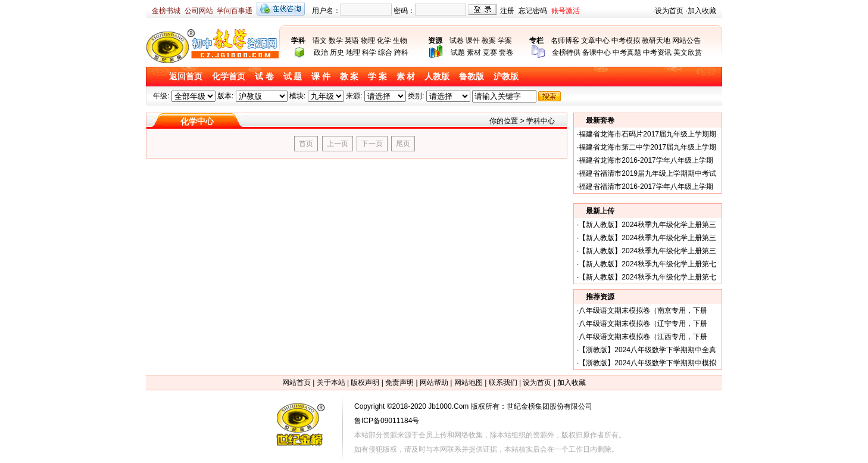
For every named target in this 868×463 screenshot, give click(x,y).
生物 (400, 41)
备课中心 (597, 52)
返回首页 (186, 77)
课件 (473, 41)
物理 (368, 41)
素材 (474, 52)
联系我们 (503, 383)
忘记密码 (533, 11)
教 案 (349, 77)
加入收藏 (702, 11)
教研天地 (656, 41)
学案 (505, 41)
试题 (458, 52)
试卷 (457, 41)
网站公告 (686, 41)
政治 (321, 52)
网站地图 (469, 383)
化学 (384, 41)
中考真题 (627, 52)
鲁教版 (472, 77)
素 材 (406, 77)
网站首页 (296, 383)
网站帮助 (434, 383)
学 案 (377, 77)
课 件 (321, 77)
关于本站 (331, 383)
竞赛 (490, 52)
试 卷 (264, 77)
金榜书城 (166, 11)
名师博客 (565, 41)
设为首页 (669, 11)
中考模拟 (626, 41)
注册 (507, 11)
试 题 (293, 77)
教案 (489, 41)
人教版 (437, 77)
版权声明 (365, 383)
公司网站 (199, 11)
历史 (337, 52)
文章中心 (595, 41)
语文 (320, 41)
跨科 (401, 52)
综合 (385, 52)
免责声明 (399, 383)
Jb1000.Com (448, 406)
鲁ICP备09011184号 (387, 421)
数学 (336, 41)
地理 (353, 52)
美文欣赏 (688, 52)
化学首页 (229, 77)
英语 (352, 41)
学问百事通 (235, 11)
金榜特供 (566, 52)
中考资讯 (657, 52)
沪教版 (506, 77)
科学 (369, 52)
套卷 (506, 52)
